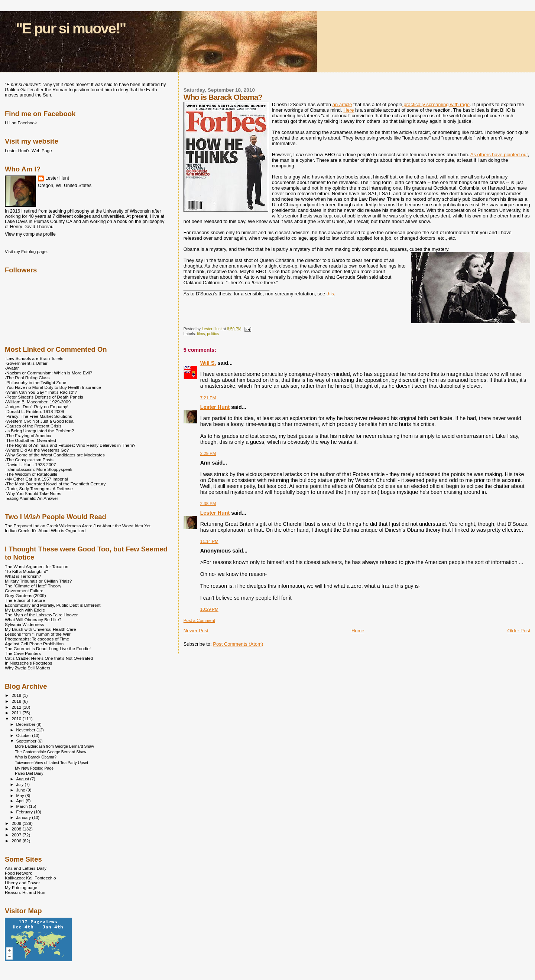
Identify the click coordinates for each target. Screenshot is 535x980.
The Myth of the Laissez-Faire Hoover (41, 615)
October (24, 735)
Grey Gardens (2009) (25, 595)
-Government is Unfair (26, 363)
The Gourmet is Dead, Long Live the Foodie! (48, 648)
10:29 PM (209, 609)
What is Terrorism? (23, 576)
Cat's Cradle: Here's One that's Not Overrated (49, 658)
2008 (17, 829)
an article (342, 104)
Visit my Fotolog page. (26, 251)
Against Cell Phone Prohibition (34, 644)
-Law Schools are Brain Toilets (34, 358)
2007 (17, 835)
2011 (17, 713)
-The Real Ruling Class (27, 378)
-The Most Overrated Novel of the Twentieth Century (55, 484)
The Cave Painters (23, 653)
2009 (17, 823)
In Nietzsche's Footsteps (28, 663)
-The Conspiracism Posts (29, 460)
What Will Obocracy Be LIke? (33, 620)
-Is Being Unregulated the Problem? (39, 431)
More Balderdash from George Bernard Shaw (54, 746)
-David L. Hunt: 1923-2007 (30, 464)
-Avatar (12, 368)
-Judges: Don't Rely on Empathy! (37, 407)
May (21, 796)
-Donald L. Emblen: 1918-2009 (35, 411)
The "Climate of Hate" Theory (33, 586)
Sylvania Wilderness (25, 624)
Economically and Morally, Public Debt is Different (53, 605)
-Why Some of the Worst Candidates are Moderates (55, 455)
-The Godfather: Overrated (30, 440)
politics (213, 334)
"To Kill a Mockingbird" (26, 571)
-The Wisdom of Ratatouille (31, 474)
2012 (17, 707)
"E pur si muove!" (71, 28)
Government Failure (24, 591)
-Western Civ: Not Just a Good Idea (39, 421)
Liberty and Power (22, 883)
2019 (17, 695)
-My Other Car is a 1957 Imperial (36, 479)
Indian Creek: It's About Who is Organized (45, 530)
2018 (17, 701)
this (330, 294)
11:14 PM (209, 541)
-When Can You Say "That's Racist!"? (41, 392)
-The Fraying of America (28, 435)
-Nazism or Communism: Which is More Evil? (48, 373)
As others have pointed (499, 155)
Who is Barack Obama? (36, 757)
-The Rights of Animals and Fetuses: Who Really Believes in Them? (70, 445)
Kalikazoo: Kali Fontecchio (30, 878)
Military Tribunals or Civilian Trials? (38, 581)
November (26, 730)
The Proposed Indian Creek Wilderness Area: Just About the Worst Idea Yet (78, 526)
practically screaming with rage (436, 104)
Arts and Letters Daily (26, 868)
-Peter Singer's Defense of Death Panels (44, 397)
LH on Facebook (21, 123)
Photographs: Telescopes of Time (37, 639)
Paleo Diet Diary (29, 773)
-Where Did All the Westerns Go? (37, 450)
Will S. (208, 363)
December (26, 724)
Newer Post (196, 631)
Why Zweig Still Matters (27, 668)
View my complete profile (30, 234)
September (27, 741)
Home (358, 631)
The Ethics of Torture (25, 600)
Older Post (519, 631)
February (25, 812)
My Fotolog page (21, 887)
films (201, 334)
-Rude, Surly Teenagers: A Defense (39, 489)
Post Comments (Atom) (238, 644)
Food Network (18, 873)
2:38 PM (208, 504)
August (23, 779)
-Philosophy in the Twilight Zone (35, 382)
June (21, 790)
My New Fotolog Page (34, 768)
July (21, 784)
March (23, 806)
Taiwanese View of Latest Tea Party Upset (51, 763)
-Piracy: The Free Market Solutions (38, 416)
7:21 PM (208, 398)
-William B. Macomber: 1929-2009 (38, 402)
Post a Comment (199, 620)
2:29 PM (208, 453)
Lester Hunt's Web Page (28, 150)
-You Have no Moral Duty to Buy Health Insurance (53, 387)
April (21, 801)
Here (348, 110)
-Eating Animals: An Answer (31, 498)
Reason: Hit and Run (25, 892)
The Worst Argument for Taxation (37, 566)
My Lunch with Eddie (25, 610)
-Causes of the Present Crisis (33, 426)
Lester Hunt (215, 407)
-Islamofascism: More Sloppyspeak (39, 469)
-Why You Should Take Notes (33, 493)
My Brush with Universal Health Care (40, 629)
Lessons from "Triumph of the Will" (38, 634)
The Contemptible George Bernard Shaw (51, 752)
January (24, 817)
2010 (17, 719)
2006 (17, 841)
